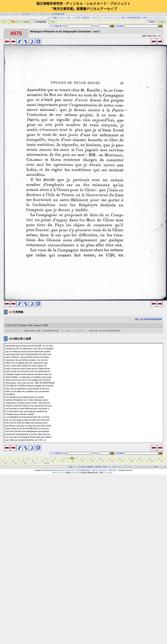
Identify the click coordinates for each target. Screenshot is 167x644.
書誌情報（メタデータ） (92, 18)
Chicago (23, 325)
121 (120, 459)
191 (23, 461)
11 (10, 459)
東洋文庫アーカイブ (30, 14)
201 (33, 461)
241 (73, 461)
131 (130, 459)
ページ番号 (76, 18)
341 (6, 463)
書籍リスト (73, 467)
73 (67, 459)
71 (64, 459)
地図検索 (98, 467)
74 (69, 459)
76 (75, 459)
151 (149, 459)
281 (112, 461)
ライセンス (138, 467)
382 (48, 463)
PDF (53, 22)
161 (159, 459)
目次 (69, 18)
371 (36, 463)
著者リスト (107, 467)
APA (30, 325)
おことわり (148, 467)
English (162, 22)
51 (46, 459)
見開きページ (147, 18)
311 (142, 461)
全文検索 (120, 26)
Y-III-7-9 (42, 14)
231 (63, 461)
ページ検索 (55, 26)
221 (53, 461)
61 (55, 459)
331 (162, 461)
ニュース (163, 467)
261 (92, 461)
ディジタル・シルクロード (10, 14)
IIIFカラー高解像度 (21, 22)
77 (77, 459)
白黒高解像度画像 (58, 14)
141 (140, 459)
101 (100, 459)
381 (45, 463)
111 (110, 459)
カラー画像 (120, 18)
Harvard (38, 325)
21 (19, 459)
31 (28, 459)
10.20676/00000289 (151, 319)
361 (26, 463)
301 (132, 461)
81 (81, 459)
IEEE (46, 325)
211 (43, 461)
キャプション (109, 18)
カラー (5, 22)
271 (102, 461)
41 (37, 459)
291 (122, 461)
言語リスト (117, 467)
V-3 (48, 14)
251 (83, 461)
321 (152, 461)
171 (3, 461)
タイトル (76, 26)
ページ (101, 26)
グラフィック (160, 18)
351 (16, 463)
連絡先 (156, 467)
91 (91, 459)
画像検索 (90, 467)
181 (13, 461)
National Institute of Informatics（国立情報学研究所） (72, 470)
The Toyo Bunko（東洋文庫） (106, 470)
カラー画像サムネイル (56, 18)
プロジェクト (127, 467)
